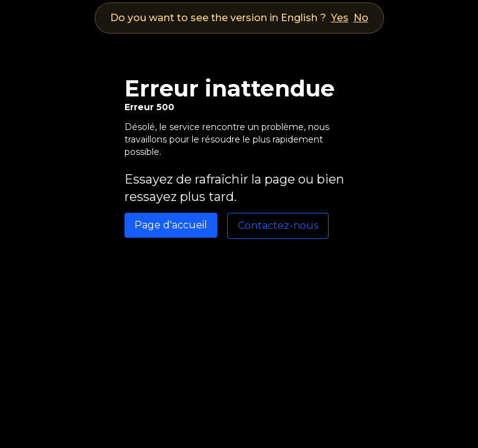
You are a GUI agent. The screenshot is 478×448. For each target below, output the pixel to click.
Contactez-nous (278, 226)
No (361, 18)
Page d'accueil (171, 225)
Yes (340, 18)
